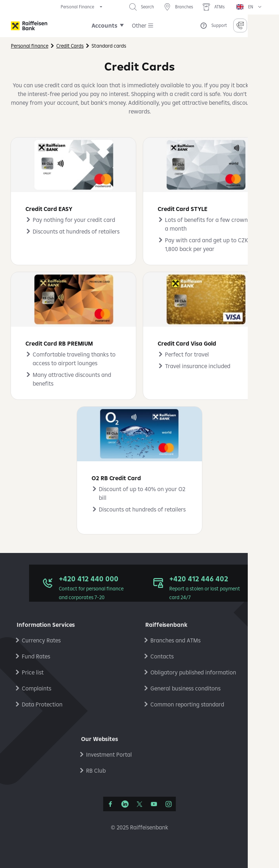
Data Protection (42, 704)
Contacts (162, 656)
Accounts (104, 25)
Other (139, 25)
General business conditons (185, 688)
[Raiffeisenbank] (29, 26)
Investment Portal (109, 754)
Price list (33, 672)
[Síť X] (139, 804)
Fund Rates (36, 656)
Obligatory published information (193, 672)
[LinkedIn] (125, 804)
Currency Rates (41, 640)
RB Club (96, 771)
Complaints (37, 688)
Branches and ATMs (175, 640)
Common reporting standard (187, 704)
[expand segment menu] (82, 7)
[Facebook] (110, 804)
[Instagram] (169, 804)
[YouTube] (154, 804)
